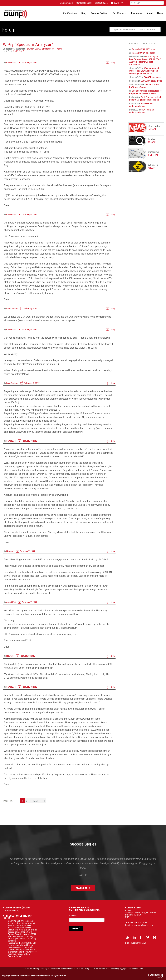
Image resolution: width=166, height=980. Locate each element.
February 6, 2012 (29, 329)
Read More (81, 888)
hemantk (133, 81)
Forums (29, 49)
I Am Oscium (12, 308)
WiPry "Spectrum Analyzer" (28, 44)
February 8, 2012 (27, 656)
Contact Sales (101, 3)
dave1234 (11, 62)
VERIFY (75, 928)
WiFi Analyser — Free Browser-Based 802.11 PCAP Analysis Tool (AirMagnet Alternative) (145, 60)
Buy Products (120, 13)
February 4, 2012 (29, 62)
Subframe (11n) (12, 910)
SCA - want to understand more (141, 105)
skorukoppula (136, 57)
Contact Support (84, 3)
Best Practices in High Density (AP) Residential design (145, 98)
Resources (136, 13)
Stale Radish (135, 84)
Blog (84, 13)
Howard (10, 551)
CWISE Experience (152, 77)
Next (36, 801)
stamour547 (135, 68)
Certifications (70, 13)
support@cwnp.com (143, 925)
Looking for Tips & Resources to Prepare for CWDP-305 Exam (145, 92)
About (150, 13)
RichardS (133, 97)
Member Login (67, 3)
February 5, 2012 (32, 308)
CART (117, 3)
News (160, 13)
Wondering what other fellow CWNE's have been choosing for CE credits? (144, 71)
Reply (113, 62)
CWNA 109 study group (151, 81)
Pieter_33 (134, 110)
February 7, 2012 (32, 383)
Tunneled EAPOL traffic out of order (145, 86)
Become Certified (99, 13)
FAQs (144, 943)
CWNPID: (73, 915)
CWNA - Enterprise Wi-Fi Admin (49, 49)
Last (43, 801)
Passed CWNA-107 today (144, 49)
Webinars (135, 943)
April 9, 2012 (18, 51)
